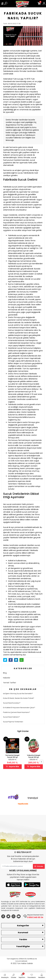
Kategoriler (23, 926)
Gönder (39, 866)
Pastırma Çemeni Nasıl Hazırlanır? (16, 712)
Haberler (7, 678)
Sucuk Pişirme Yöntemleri (13, 722)
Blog (5, 673)
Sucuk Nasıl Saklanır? (11, 717)
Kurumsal (23, 933)
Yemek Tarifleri (10, 683)
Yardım (23, 939)
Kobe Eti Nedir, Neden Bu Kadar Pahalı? (19, 698)
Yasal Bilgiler (23, 946)
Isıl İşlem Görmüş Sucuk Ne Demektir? (18, 694)
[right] (41, 762)
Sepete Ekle (12, 767)
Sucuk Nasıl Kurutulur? (12, 703)
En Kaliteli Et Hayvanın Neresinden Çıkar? (19, 708)
